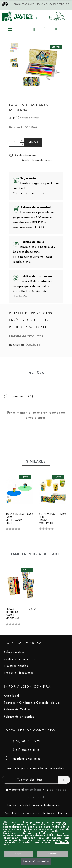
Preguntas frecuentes (19, 673)
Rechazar (53, 854)
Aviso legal (11, 696)
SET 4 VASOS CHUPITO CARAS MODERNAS (47, 519)
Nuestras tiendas (16, 666)
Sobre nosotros (14, 652)
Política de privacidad (19, 717)
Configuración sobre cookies (36, 861)
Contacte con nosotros (19, 659)
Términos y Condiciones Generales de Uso (32, 703)
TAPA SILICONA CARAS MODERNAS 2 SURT (15, 519)
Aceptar (19, 854)
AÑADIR (33, 142)
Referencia (17, 345)
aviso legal (33, 790)
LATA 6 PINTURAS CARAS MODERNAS (13, 614)
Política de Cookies (17, 710)
